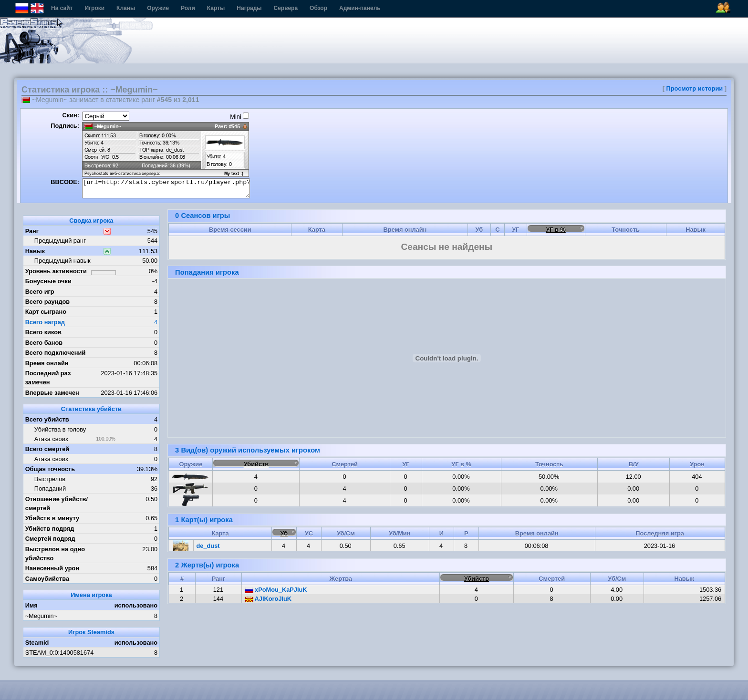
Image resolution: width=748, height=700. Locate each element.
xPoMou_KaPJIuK (276, 590)
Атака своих (51, 439)
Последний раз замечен (48, 378)
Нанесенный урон (52, 568)
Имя (31, 605)
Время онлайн (47, 363)
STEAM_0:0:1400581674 (60, 653)
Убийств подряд (50, 529)
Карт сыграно (46, 312)
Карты (216, 8)
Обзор (318, 8)
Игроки (94, 8)
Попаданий (50, 489)
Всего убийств (47, 419)
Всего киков (43, 332)
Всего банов (44, 343)
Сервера (286, 8)
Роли (188, 8)
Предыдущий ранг (60, 241)
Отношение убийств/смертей (57, 504)
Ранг (32, 231)
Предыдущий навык (62, 261)
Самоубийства (47, 579)
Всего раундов (48, 302)
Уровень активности (56, 271)
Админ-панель (360, 8)
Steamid (37, 643)
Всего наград (45, 322)
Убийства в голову (60, 429)
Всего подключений (56, 353)
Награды (249, 8)
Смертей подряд (50, 539)
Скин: (71, 115)
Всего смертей (47, 449)
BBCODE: (65, 182)
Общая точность (50, 469)
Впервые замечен (52, 393)
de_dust (208, 546)
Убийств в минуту (52, 518)
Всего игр (40, 292)
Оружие (158, 8)
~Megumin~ (42, 616)
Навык (35, 251)
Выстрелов (50, 479)
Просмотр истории (695, 88)
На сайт (62, 8)
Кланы (126, 8)
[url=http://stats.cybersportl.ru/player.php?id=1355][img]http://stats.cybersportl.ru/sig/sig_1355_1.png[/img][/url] (166, 188)
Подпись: (65, 126)
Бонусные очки (48, 281)
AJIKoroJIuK (268, 599)
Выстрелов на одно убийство (55, 554)
